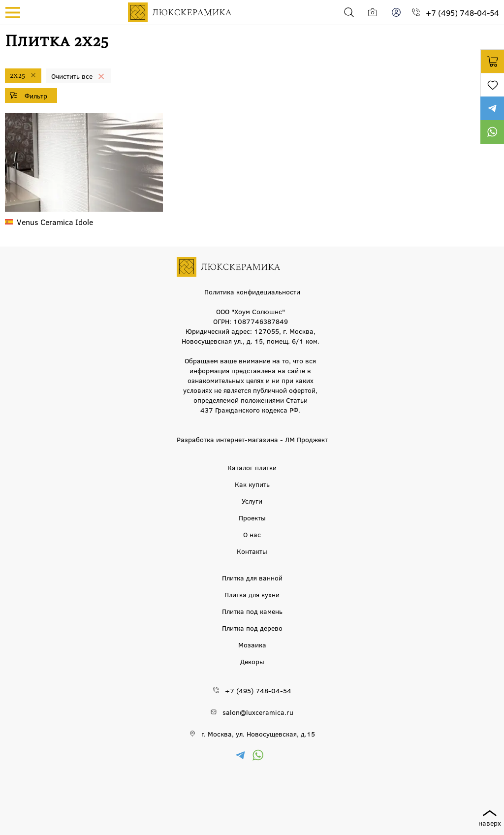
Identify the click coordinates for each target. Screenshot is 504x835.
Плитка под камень (252, 611)
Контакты (252, 551)
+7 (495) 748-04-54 (462, 13)
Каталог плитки (252, 467)
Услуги (252, 501)
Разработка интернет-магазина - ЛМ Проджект (252, 439)
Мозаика (252, 644)
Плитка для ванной (252, 578)
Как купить (252, 484)
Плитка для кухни (252, 594)
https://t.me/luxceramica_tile (492, 108)
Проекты (252, 517)
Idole (55, 222)
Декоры (252, 661)
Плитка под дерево (252, 628)
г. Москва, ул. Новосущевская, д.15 (258, 734)
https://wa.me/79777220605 (492, 132)
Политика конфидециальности (252, 291)
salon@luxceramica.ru (258, 712)
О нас (252, 534)
